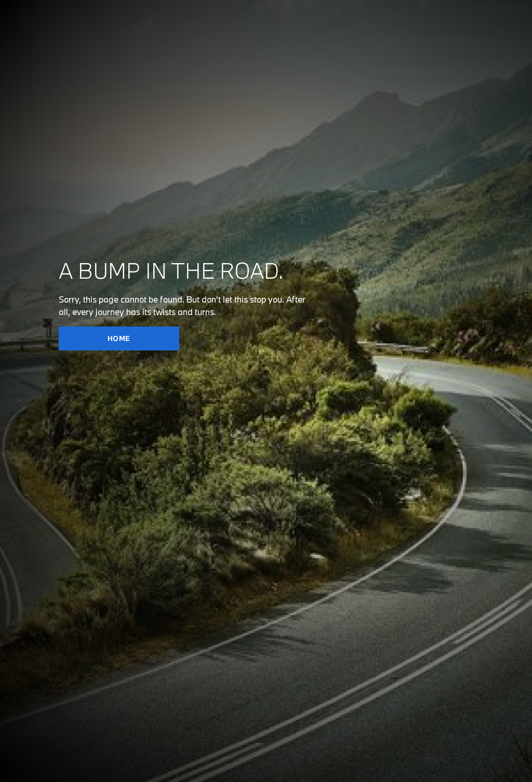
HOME (119, 338)
